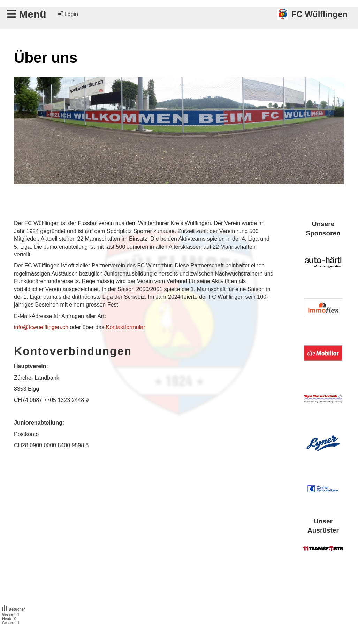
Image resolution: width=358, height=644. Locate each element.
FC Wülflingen (319, 14)
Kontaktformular (126, 327)
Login (67, 14)
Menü (27, 14)
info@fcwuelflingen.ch (41, 327)
